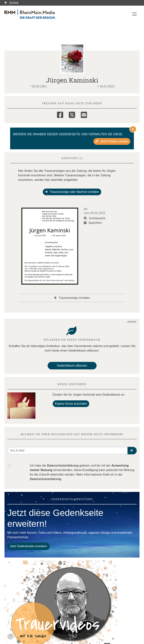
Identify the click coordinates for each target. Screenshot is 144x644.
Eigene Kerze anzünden (71, 404)
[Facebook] (60, 114)
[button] (132, 451)
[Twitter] (72, 114)
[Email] (84, 114)
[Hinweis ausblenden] (133, 129)
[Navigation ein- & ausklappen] (134, 14)
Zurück (11, 3)
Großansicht (95, 218)
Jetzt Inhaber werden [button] (112, 141)
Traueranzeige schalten (72, 298)
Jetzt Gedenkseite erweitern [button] (28, 546)
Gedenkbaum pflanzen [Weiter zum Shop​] (72, 366)
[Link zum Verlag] (37, 14)
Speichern (93, 223)
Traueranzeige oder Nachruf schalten (72, 192)
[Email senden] (68, 451)
